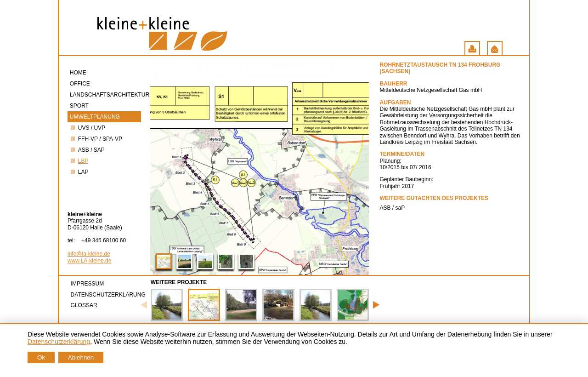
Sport (80, 106)
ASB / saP (87, 150)
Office (81, 84)
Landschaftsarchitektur (105, 95)
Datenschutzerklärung (108, 295)
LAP (79, 172)
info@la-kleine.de (89, 254)
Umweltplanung (96, 117)
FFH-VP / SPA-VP (96, 139)
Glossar (84, 305)
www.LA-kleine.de (89, 261)
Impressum (88, 284)
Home (79, 73)
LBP (79, 161)
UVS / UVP (88, 128)
